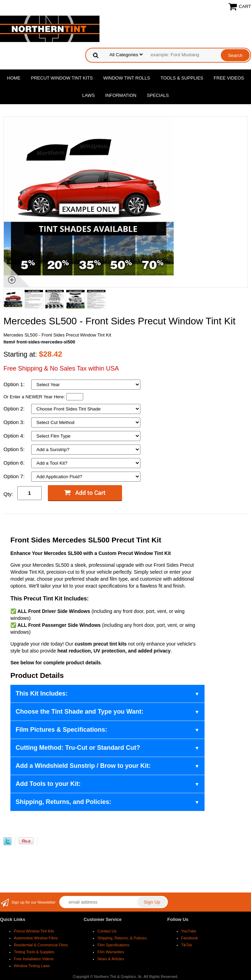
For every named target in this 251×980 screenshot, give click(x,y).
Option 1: (15, 384)
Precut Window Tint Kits (62, 78)
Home (14, 78)
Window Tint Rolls (127, 78)
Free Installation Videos (34, 959)
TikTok (187, 945)
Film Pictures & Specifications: (61, 730)
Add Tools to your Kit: (48, 784)
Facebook (190, 938)
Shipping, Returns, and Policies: (63, 802)
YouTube (189, 931)
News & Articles (111, 959)
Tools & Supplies (182, 78)
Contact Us (107, 931)
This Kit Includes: (42, 694)
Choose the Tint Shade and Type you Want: (80, 712)
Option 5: (15, 449)
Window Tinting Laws (32, 966)
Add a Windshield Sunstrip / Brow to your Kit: (83, 766)
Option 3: (15, 422)
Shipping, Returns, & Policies (122, 938)
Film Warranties (111, 952)
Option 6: (15, 463)
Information (121, 95)
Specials (158, 95)
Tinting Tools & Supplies (34, 952)
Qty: (8, 494)
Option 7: (15, 476)
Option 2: (15, 409)
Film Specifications (113, 945)
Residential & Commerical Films (41, 945)
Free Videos (229, 78)
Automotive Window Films (36, 938)
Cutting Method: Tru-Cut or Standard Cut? (78, 748)
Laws (88, 95)
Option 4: (15, 436)
